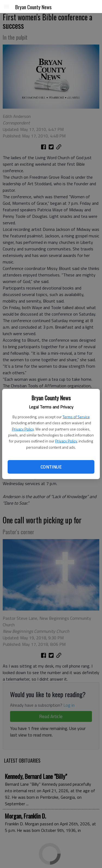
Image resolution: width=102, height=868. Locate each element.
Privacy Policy (23, 429)
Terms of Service (76, 417)
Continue (51, 467)
